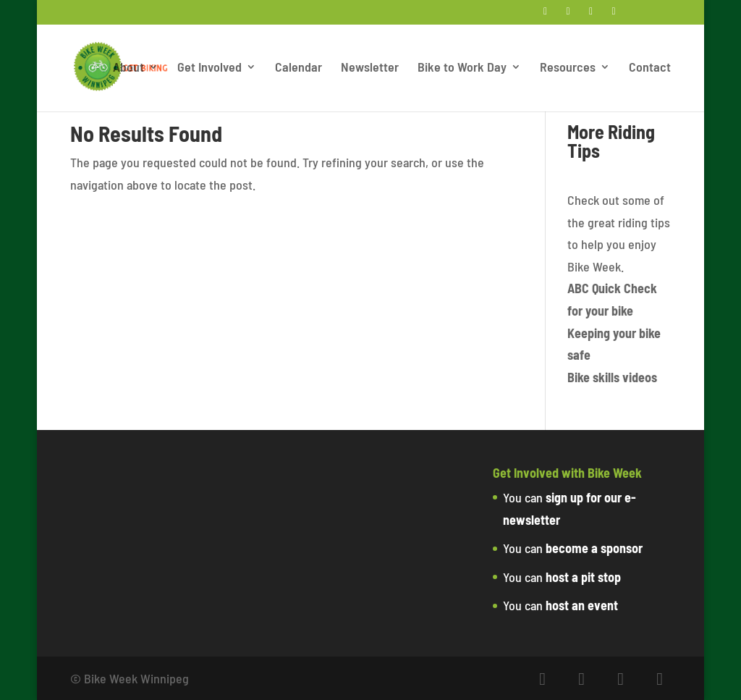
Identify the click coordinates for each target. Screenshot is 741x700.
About (128, 68)
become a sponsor (594, 548)
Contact (650, 68)
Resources (568, 68)
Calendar (298, 68)
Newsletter (370, 68)
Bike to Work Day (462, 68)
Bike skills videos (612, 377)
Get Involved (209, 68)
